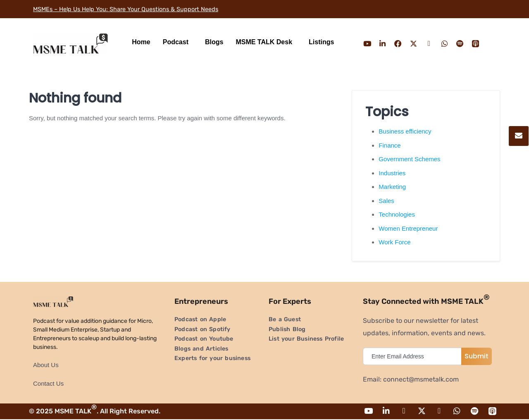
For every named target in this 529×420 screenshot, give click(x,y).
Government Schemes (409, 159)
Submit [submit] (477, 356)
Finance (390, 145)
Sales (386, 201)
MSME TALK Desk (264, 42)
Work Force (394, 242)
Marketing (392, 187)
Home (141, 42)
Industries (392, 173)
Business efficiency (405, 131)
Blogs (214, 42)
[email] (414, 356)
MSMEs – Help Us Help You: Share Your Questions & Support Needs (136, 9)
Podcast (176, 42)
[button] (178, 42)
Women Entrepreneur (408, 228)
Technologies (397, 214)
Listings (321, 42)
